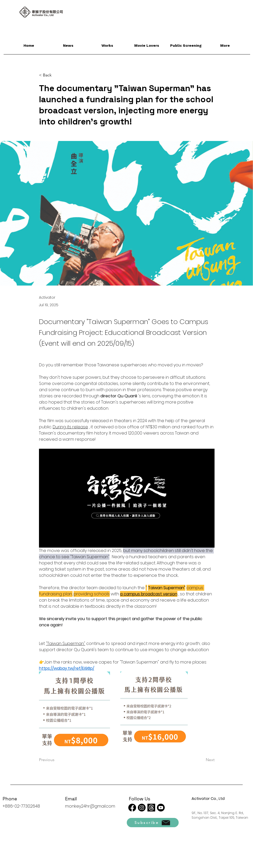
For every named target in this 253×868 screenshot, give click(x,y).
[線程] (151, 808)
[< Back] (56, 75)
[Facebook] (132, 808)
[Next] (202, 760)
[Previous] (56, 760)
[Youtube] (161, 808)
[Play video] (127, 498)
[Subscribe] (153, 823)
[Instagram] (142, 808)
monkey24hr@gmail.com (90, 806)
